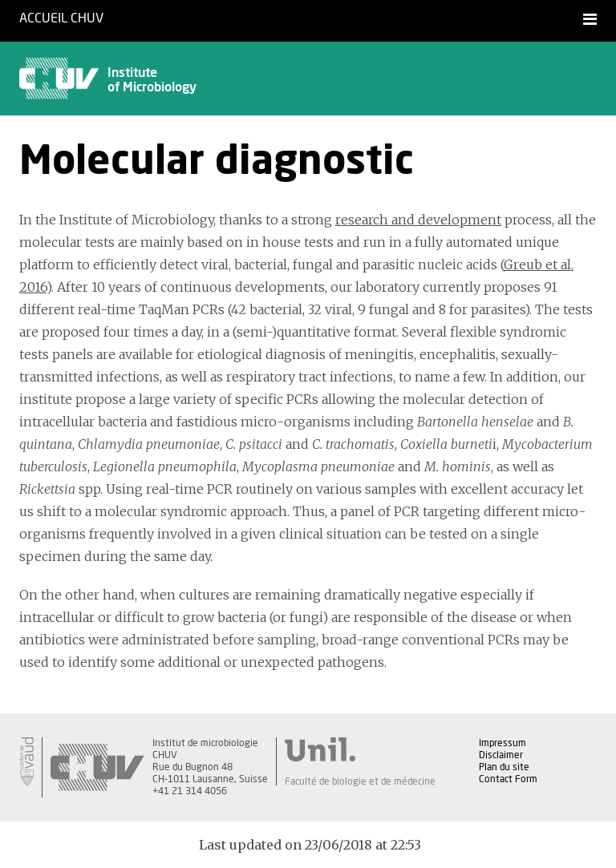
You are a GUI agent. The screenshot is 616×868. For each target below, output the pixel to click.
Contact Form (508, 779)
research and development (418, 220)
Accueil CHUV (61, 18)
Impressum (503, 743)
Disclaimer (501, 755)
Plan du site (504, 767)
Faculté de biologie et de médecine (360, 781)
